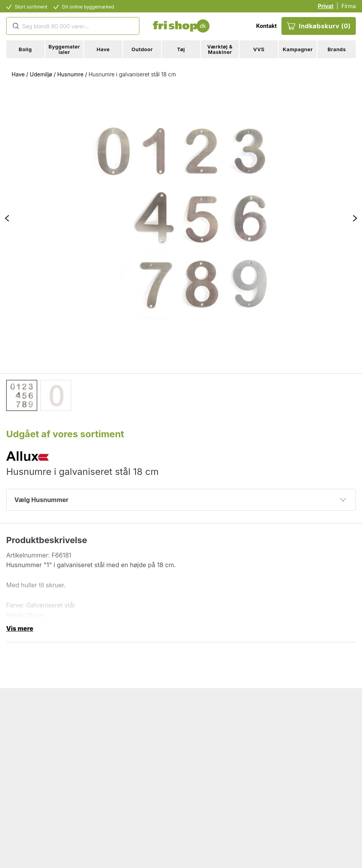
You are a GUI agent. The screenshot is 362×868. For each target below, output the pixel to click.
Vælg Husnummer (180, 500)
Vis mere (20, 628)
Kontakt (266, 26)
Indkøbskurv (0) (319, 26)
